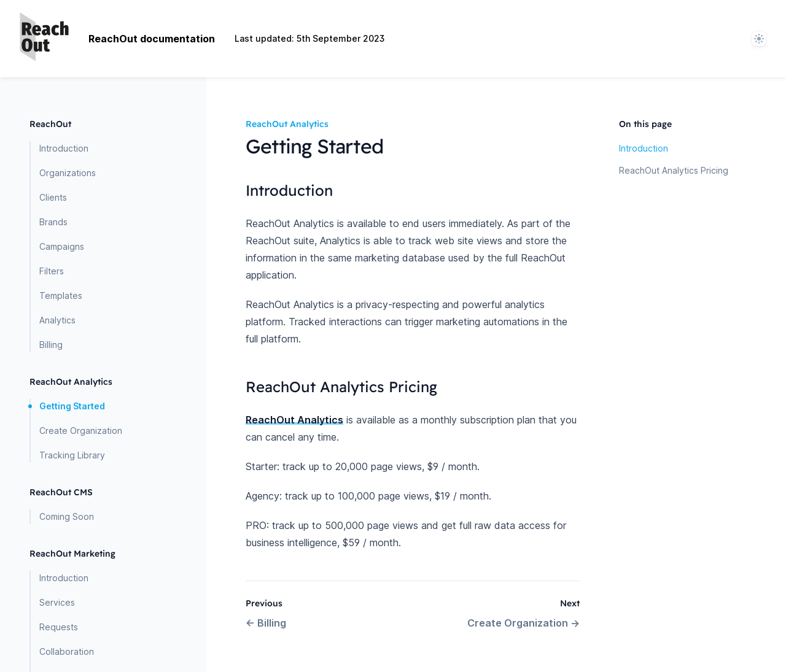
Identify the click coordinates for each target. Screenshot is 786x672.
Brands (53, 222)
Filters (52, 271)
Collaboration (67, 651)
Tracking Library (72, 455)
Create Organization (81, 431)
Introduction (64, 148)
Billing (51, 345)
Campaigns (62, 246)
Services (57, 602)
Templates (61, 295)
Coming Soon (67, 516)
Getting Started (72, 406)
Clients (53, 197)
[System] (759, 39)
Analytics (57, 320)
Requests (59, 627)
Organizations (68, 173)
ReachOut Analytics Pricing (674, 170)
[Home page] (44, 39)
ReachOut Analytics (294, 420)
